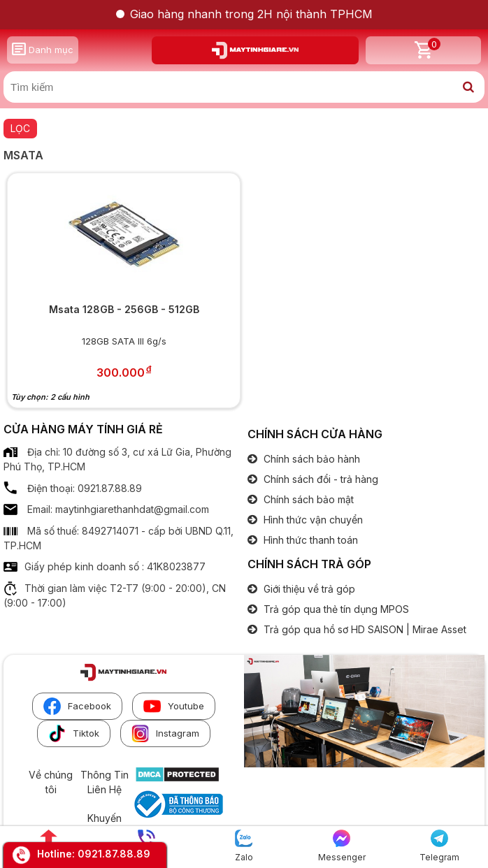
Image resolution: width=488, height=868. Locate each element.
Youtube (174, 706)
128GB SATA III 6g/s (124, 341)
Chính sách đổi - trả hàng (320, 479)
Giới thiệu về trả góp (308, 589)
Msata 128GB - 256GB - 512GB (124, 309)
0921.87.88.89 (114, 854)
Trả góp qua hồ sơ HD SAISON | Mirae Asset (364, 629)
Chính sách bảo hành (310, 459)
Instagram (165, 733)
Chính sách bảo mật (307, 499)
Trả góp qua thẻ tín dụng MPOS (335, 609)
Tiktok (74, 733)
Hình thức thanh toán (309, 540)
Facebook (77, 706)
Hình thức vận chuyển (312, 520)
